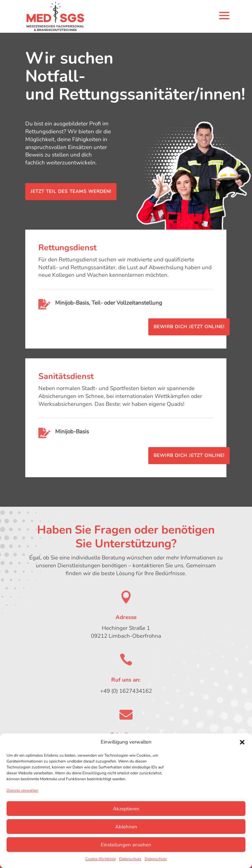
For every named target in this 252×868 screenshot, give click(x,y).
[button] (242, 742)
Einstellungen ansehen (126, 845)
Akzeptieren (126, 809)
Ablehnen (126, 827)
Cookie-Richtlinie (101, 859)
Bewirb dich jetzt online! (189, 327)
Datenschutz (130, 859)
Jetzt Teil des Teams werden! (71, 191)
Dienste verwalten (22, 790)
